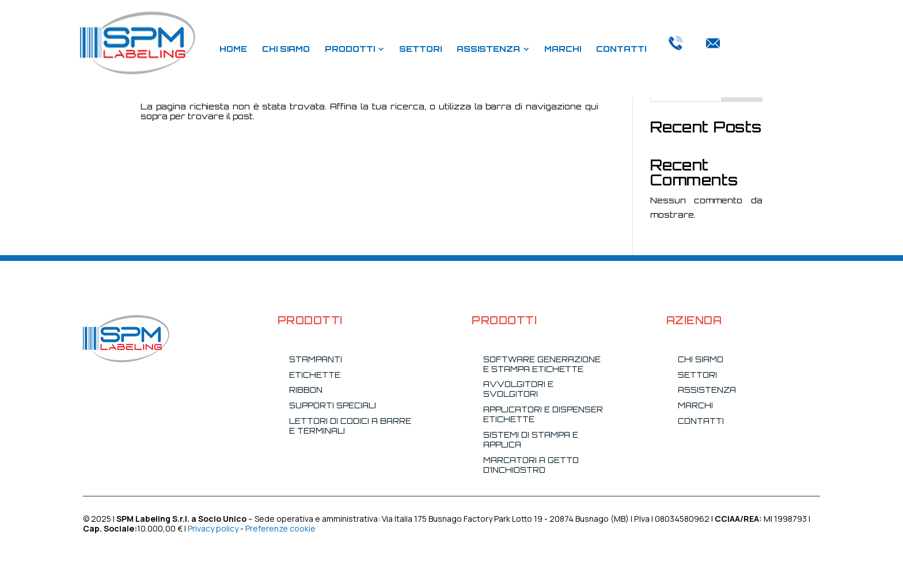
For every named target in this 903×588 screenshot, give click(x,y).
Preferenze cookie (280, 528)
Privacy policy (213, 528)
